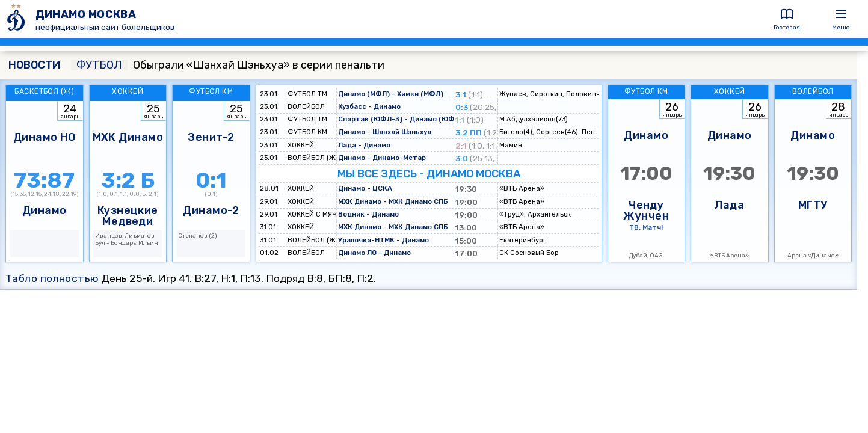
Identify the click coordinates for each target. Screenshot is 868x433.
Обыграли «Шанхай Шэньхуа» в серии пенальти (228, 65)
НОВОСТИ (34, 65)
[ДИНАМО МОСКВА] (18, 19)
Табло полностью (52, 278)
